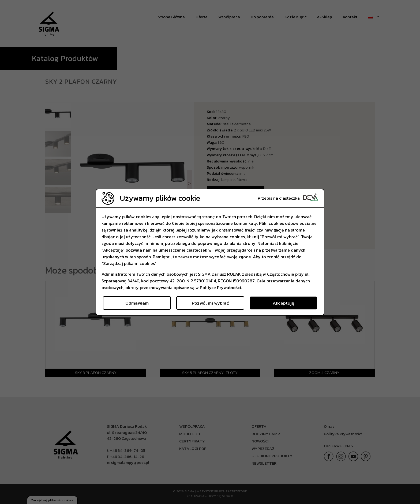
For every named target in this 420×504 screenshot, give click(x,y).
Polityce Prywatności (220, 287)
